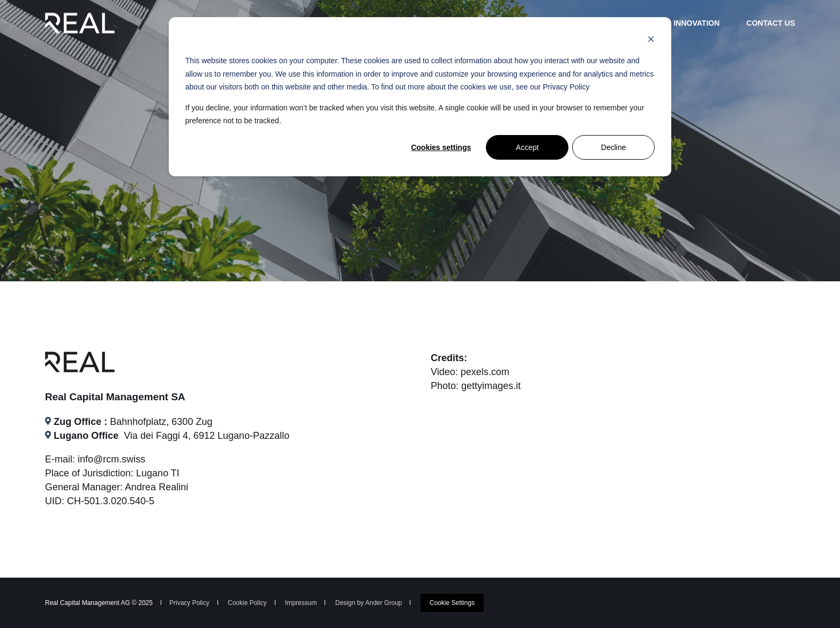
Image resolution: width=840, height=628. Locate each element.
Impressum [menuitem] (301, 603)
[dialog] (420, 97)
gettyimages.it (491, 386)
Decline (614, 147)
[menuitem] (452, 603)
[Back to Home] (80, 23)
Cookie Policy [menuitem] (247, 603)
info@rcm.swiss (111, 459)
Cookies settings (441, 147)
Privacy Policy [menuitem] (189, 603)
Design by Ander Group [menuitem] (369, 603)
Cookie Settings (452, 603)
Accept (527, 147)
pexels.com (485, 372)
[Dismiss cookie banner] (651, 40)
